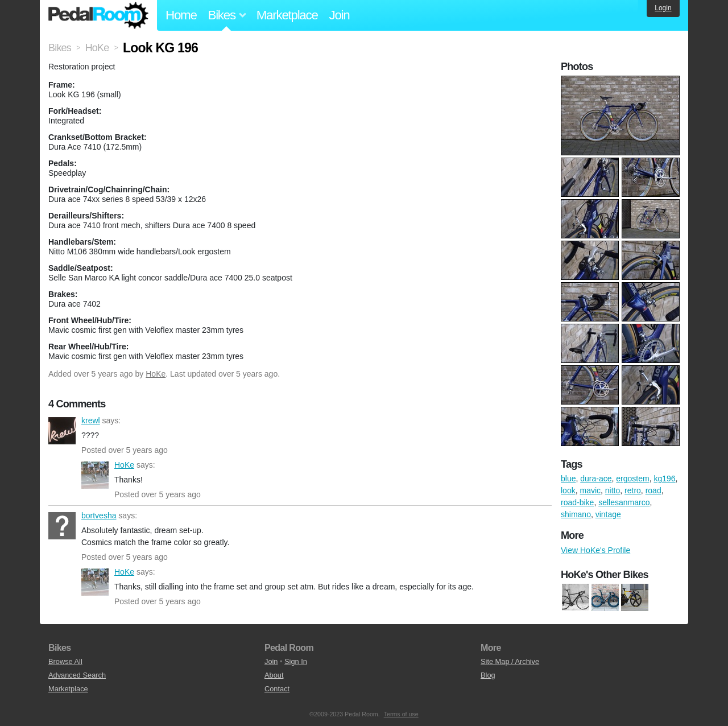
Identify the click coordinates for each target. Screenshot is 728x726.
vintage (608, 514)
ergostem (632, 478)
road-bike (577, 502)
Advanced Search (77, 675)
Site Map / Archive (510, 661)
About (274, 675)
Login (663, 8)
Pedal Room (98, 15)
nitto (613, 490)
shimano (576, 514)
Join (340, 15)
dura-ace (596, 478)
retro (633, 490)
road (653, 490)
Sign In (296, 661)
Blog (488, 675)
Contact (277, 689)
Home (181, 15)
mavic (590, 490)
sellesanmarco (624, 502)
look (568, 490)
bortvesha (62, 526)
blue (568, 478)
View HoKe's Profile (595, 550)
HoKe (156, 374)
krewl (62, 431)
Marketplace (287, 15)
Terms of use (401, 714)
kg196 (664, 478)
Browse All (65, 661)
